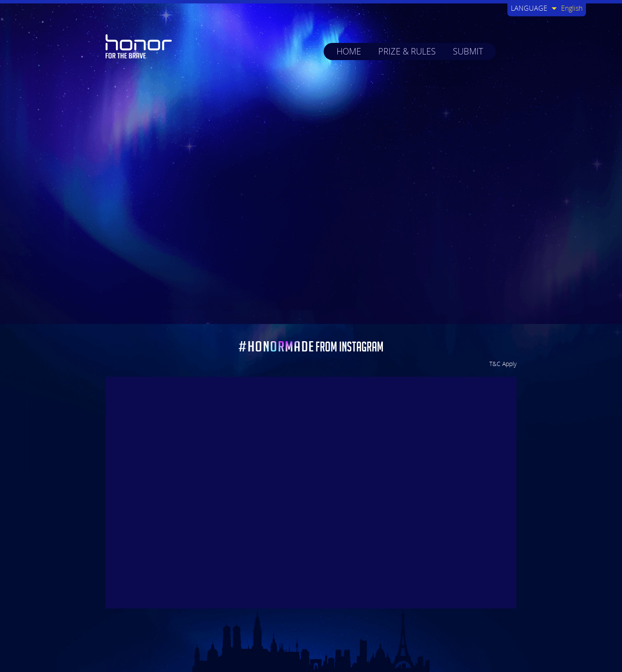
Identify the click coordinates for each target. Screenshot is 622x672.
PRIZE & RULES (407, 51)
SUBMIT (468, 51)
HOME (349, 51)
